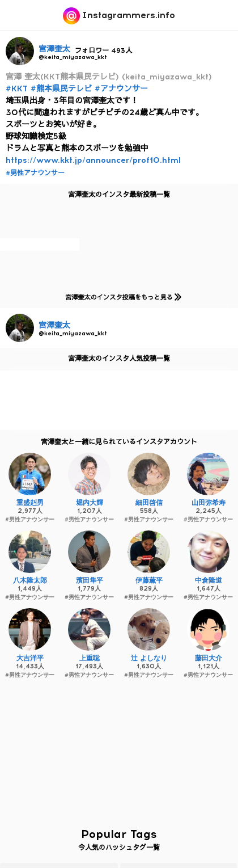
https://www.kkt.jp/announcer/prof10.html (93, 160)
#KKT (17, 89)
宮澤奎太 (54, 49)
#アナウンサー (121, 89)
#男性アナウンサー (35, 173)
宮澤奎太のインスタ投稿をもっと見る (121, 297)
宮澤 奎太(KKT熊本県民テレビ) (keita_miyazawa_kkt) (109, 77)
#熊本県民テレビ (61, 89)
